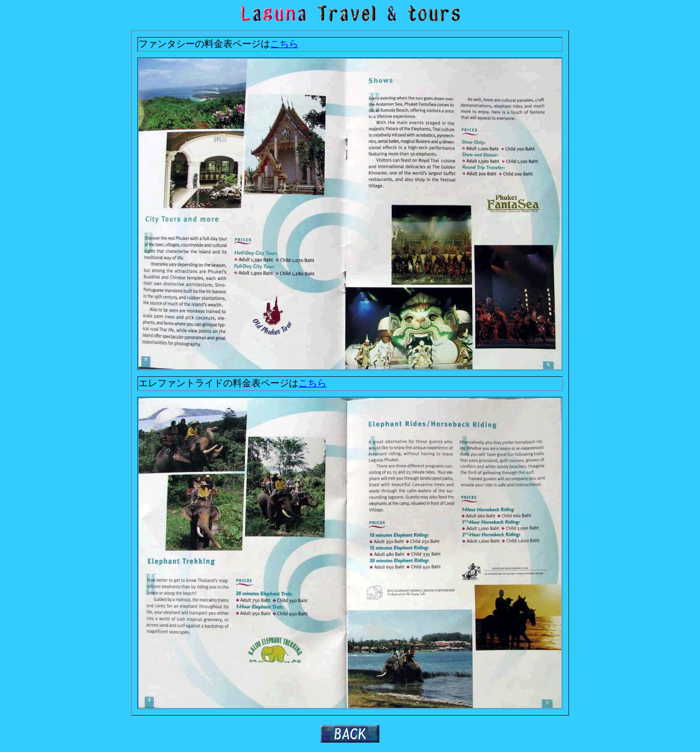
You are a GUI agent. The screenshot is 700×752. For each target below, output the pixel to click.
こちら (284, 44)
